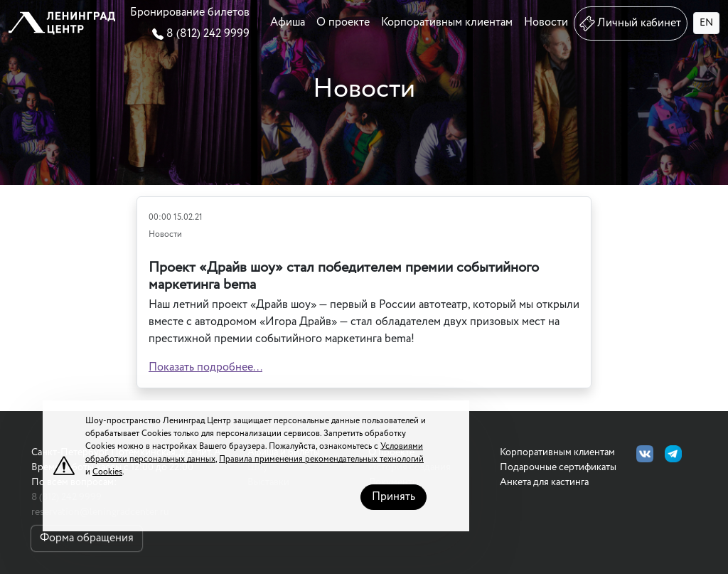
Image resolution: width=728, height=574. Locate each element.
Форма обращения (87, 538)
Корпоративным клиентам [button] (447, 22)
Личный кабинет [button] (629, 23)
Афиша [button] (288, 22)
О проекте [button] (343, 22)
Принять (394, 497)
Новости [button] (546, 22)
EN (706, 23)
